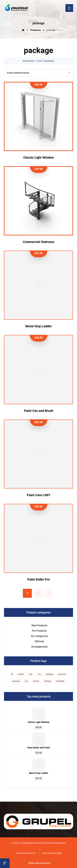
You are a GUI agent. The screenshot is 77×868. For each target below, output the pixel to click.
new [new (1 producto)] (31, 674)
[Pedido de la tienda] (38, 73)
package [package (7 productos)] (50, 674)
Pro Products (39, 631)
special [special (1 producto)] (36, 681)
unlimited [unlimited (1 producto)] (60, 681)
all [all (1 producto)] (12, 674)
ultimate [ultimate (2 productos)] (48, 681)
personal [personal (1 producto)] (62, 674)
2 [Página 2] (38, 593)
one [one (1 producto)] (39, 674)
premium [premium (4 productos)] (16, 681)
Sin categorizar (39, 636)
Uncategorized (39, 647)
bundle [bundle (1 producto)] (21, 674)
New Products (39, 625)
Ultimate (39, 641)
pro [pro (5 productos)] (26, 681)
